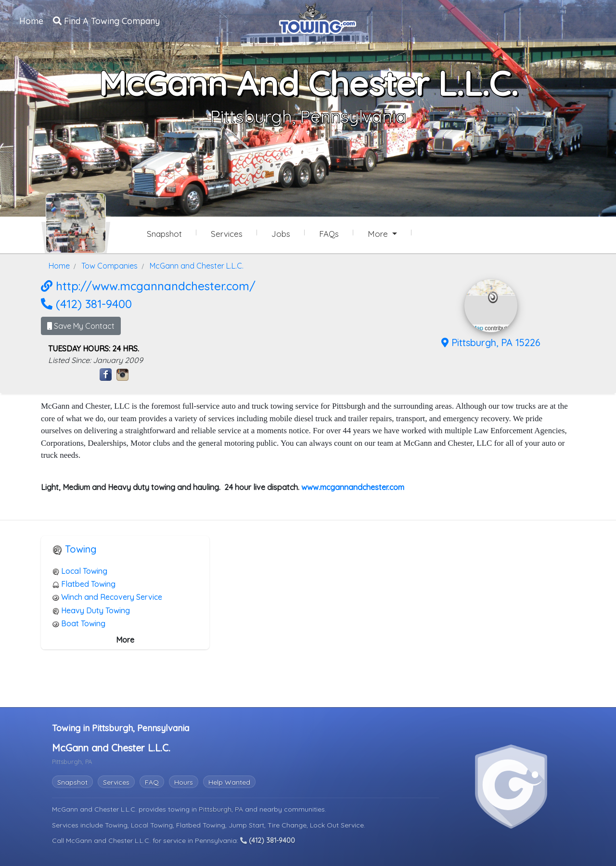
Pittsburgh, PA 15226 (491, 343)
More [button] (379, 234)
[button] (493, 297)
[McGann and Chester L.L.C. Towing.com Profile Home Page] (76, 223)
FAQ (152, 782)
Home (31, 21)
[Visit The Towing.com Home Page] (318, 17)
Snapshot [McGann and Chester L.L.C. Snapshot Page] (164, 234)
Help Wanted (229, 782)
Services (116, 782)
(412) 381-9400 (86, 304)
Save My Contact (81, 326)
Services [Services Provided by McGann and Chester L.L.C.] (227, 234)
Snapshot (72, 782)
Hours (184, 782)
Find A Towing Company (106, 21)
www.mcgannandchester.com (353, 487)
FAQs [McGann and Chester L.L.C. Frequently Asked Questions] (329, 234)
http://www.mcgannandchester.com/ (148, 286)
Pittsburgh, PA (222, 809)
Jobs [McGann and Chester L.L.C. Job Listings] (281, 234)
